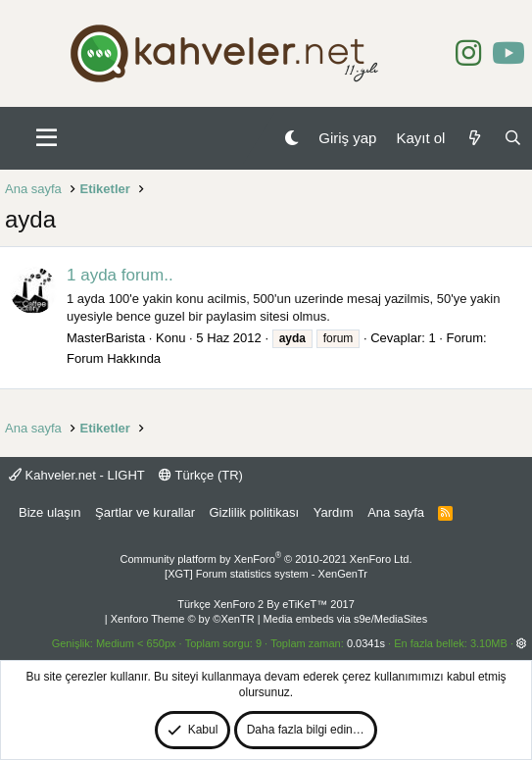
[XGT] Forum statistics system (266, 574)
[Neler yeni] (474, 138)
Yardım (334, 512)
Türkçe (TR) (201, 475)
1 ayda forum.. (120, 275)
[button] (47, 138)
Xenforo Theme (183, 619)
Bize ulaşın (50, 512)
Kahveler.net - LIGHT (77, 475)
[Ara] (513, 138)
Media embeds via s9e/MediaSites (346, 619)
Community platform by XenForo (266, 559)
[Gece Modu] (291, 138)
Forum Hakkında (114, 358)
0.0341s (366, 643)
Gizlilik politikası (254, 512)
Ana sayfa (396, 512)
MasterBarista (106, 338)
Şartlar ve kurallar (145, 512)
